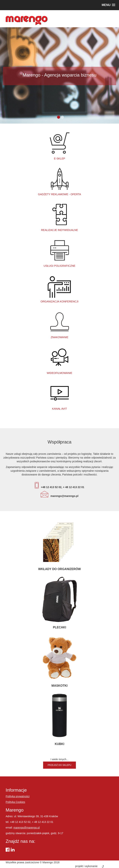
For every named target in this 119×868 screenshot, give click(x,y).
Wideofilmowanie (59, 360)
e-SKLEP (59, 146)
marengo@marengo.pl (27, 828)
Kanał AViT (59, 396)
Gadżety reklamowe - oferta (60, 181)
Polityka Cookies (15, 802)
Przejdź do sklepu (59, 765)
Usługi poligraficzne (60, 253)
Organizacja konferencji (59, 289)
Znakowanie (59, 324)
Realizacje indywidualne (59, 217)
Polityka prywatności (18, 796)
